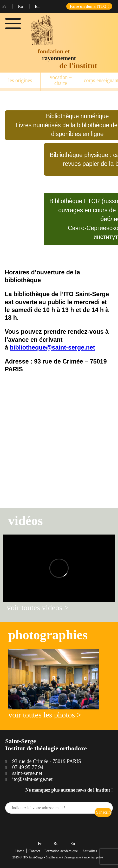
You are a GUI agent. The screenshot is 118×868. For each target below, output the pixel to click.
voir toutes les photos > (45, 715)
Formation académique (61, 851)
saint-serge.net (27, 773)
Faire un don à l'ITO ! (89, 6)
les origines (20, 80)
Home (20, 851)
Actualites (90, 851)
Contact (34, 851)
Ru (21, 6)
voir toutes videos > (38, 607)
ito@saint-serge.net (32, 779)
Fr (5, 6)
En (37, 6)
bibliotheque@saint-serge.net (53, 347)
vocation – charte (61, 80)
